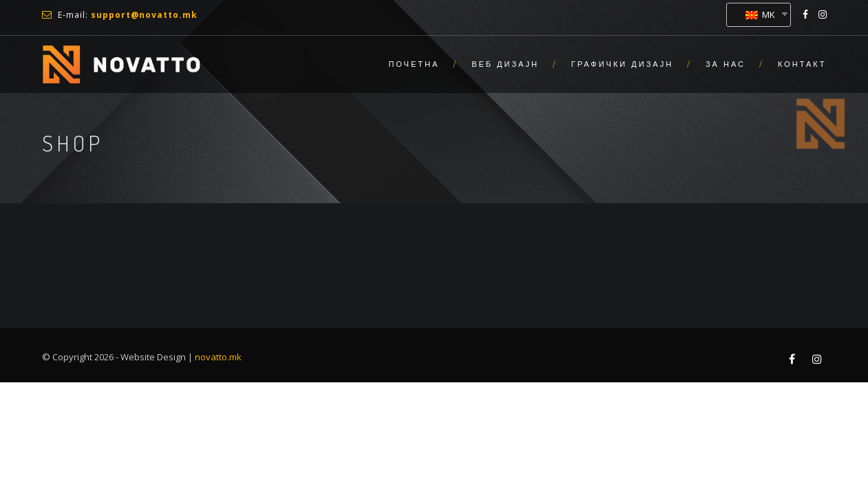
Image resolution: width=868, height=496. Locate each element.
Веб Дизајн (505, 64)
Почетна (414, 64)
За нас (726, 64)
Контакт (802, 64)
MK (760, 14)
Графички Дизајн (622, 64)
